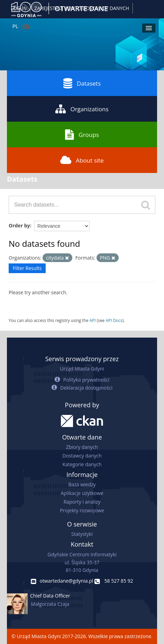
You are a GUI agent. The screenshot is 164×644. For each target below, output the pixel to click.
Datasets (82, 83)
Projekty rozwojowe (82, 510)
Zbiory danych (82, 447)
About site (82, 160)
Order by (19, 225)
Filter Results (27, 268)
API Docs (114, 320)
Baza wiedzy (82, 484)
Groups (82, 134)
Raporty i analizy (82, 502)
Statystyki (82, 534)
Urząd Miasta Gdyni (82, 369)
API (93, 320)
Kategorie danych (82, 464)
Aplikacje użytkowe (82, 493)
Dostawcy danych (82, 456)
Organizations (82, 109)
